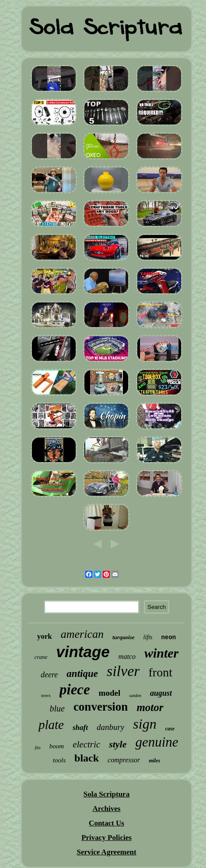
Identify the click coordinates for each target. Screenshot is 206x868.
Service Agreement (106, 852)
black (87, 758)
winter (161, 653)
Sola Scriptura (106, 794)
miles (154, 761)
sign (145, 724)
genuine (157, 742)
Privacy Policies (106, 838)
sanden (135, 695)
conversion (101, 707)
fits (37, 747)
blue (57, 708)
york (45, 636)
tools (59, 760)
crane (41, 657)
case (170, 729)
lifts (148, 637)
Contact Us (106, 823)
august (161, 693)
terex (46, 695)
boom (57, 746)
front (160, 672)
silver (123, 671)
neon (169, 637)
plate (51, 725)
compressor (124, 760)
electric (86, 744)
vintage (83, 652)
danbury (110, 727)
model (110, 693)
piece (75, 690)
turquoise (124, 637)
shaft (80, 727)
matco (127, 656)
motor (150, 707)
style (118, 744)
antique (82, 674)
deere (49, 675)
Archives (107, 809)
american (82, 634)
